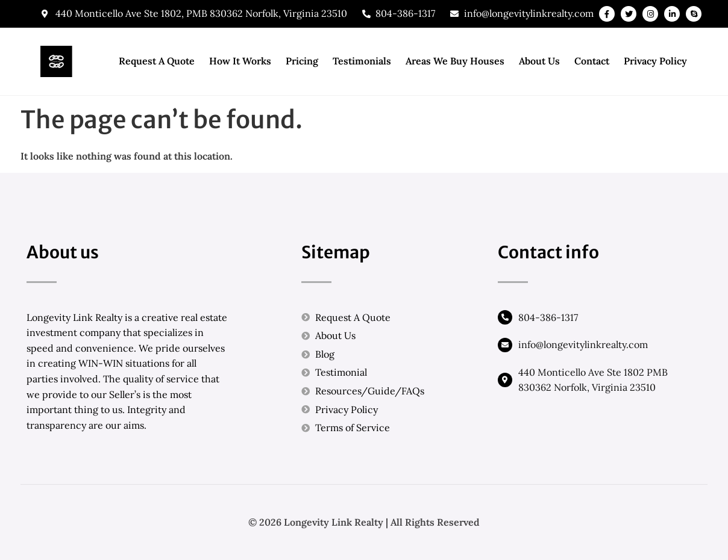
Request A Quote (157, 61)
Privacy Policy (655, 61)
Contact (592, 61)
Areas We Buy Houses (455, 61)
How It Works (240, 61)
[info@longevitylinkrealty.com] (505, 345)
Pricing (302, 61)
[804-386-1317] (505, 317)
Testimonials (362, 61)
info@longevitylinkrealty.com (583, 344)
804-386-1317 (548, 317)
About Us (539, 61)
